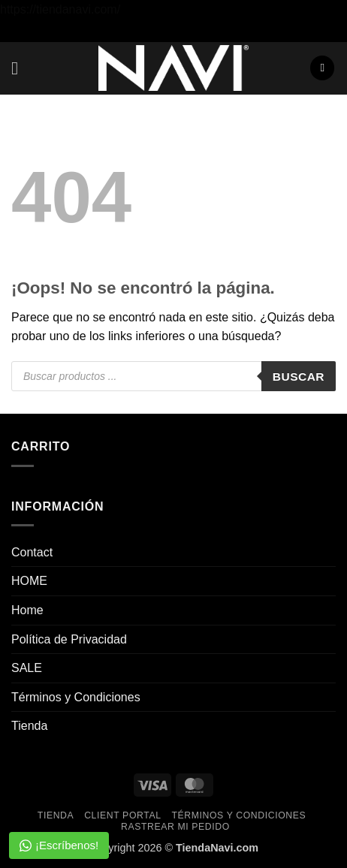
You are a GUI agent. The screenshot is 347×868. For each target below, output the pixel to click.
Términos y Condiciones (76, 697)
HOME (29, 581)
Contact (32, 552)
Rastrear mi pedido (175, 827)
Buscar (299, 377)
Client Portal (122, 815)
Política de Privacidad (69, 639)
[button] (20, 68)
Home (27, 610)
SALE (27, 668)
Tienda (29, 726)
